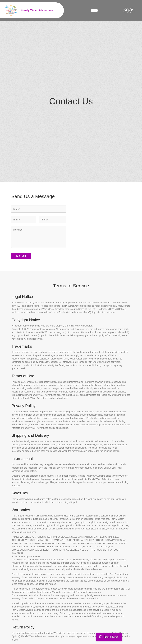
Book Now (128, 637)
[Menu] (94, 10)
